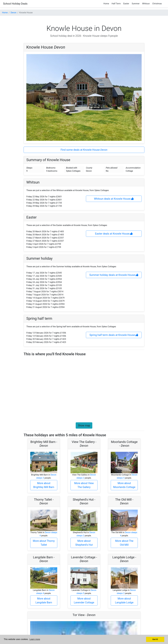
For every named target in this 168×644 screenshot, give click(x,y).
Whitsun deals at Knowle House (114, 199)
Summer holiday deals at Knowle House (114, 275)
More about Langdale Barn (44, 601)
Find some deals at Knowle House (84, 150)
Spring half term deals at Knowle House (114, 335)
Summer (136, 4)
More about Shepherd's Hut (84, 543)
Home (106, 4)
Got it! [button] (155, 639)
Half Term (116, 4)
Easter (126, 4)
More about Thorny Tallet (44, 543)
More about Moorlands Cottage (124, 485)
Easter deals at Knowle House (114, 234)
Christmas (157, 4)
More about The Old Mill (124, 543)
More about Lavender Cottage (84, 601)
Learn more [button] (35, 639)
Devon (14, 13)
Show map (84, 425)
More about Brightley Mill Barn (44, 485)
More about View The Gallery (84, 485)
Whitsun (146, 4)
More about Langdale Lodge (124, 601)
